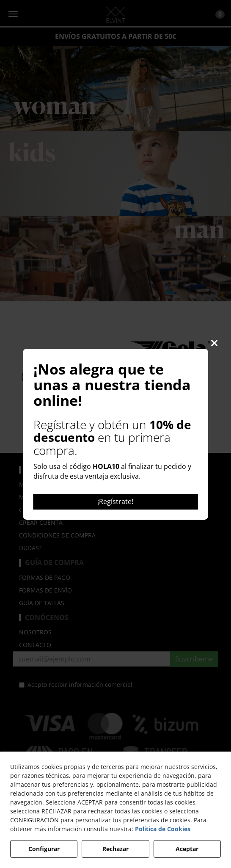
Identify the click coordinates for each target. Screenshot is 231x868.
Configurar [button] (44, 849)
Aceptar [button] (187, 849)
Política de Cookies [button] (163, 829)
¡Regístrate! (115, 502)
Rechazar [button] (115, 849)
